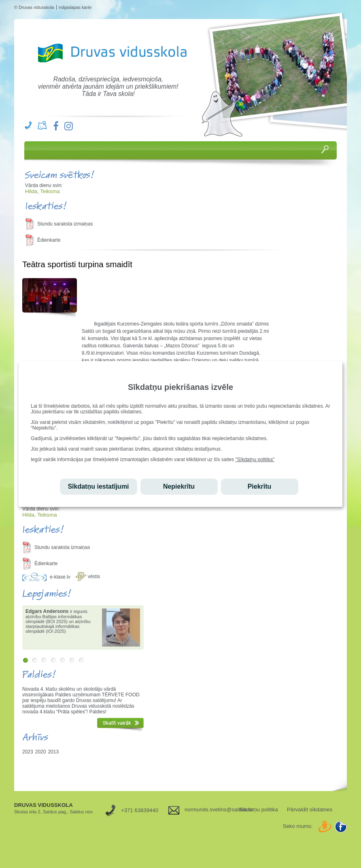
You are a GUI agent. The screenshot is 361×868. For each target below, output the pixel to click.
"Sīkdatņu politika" (255, 460)
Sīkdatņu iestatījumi (98, 486)
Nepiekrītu (179, 486)
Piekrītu (260, 486)
